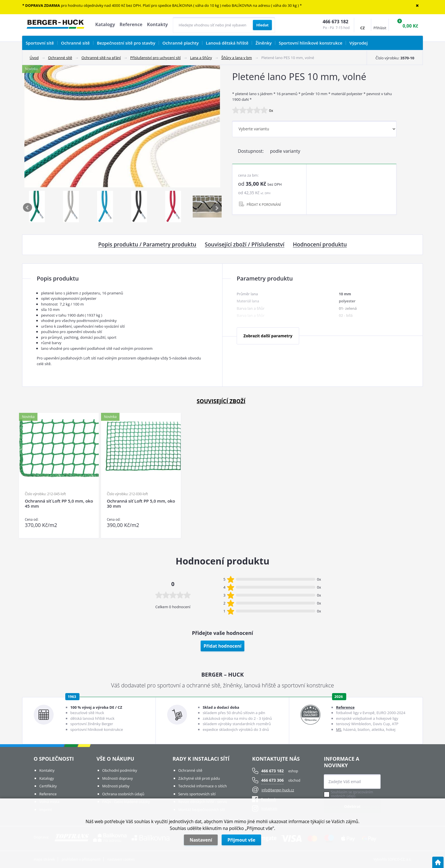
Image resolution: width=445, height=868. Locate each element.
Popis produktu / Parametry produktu (147, 245)
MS (339, 729)
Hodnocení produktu (320, 245)
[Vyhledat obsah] (262, 25)
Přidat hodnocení (222, 646)
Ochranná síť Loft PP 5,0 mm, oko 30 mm (141, 504)
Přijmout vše (241, 840)
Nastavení (201, 840)
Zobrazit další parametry (268, 336)
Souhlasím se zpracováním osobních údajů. (352, 794)
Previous (28, 208)
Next (217, 208)
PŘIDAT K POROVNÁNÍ (264, 204)
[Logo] (55, 25)
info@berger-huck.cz (278, 790)
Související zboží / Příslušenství (245, 245)
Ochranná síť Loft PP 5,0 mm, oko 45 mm (59, 504)
